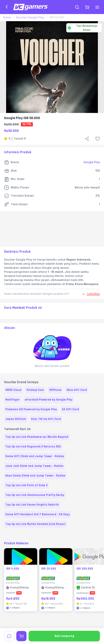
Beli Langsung (64, 636)
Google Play (92, 162)
